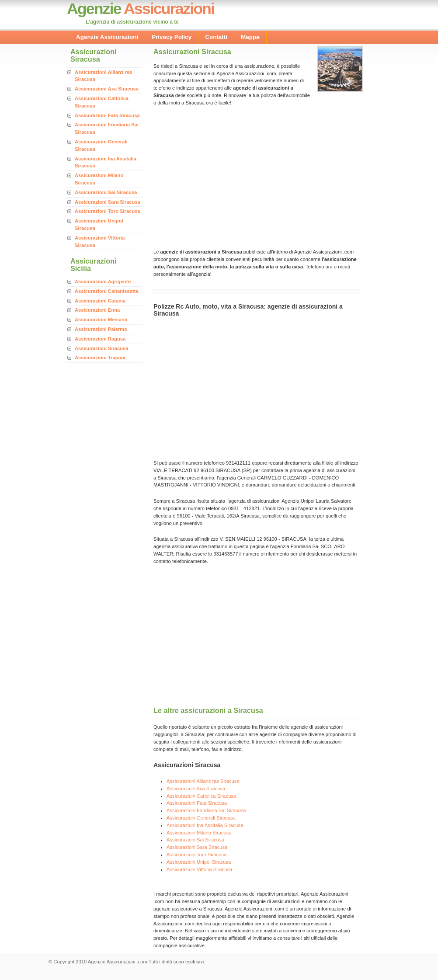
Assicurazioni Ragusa (100, 339)
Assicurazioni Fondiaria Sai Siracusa (206, 810)
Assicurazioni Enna (97, 310)
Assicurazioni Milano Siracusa (199, 833)
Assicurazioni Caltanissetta (107, 291)
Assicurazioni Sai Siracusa (106, 192)
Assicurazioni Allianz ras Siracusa (203, 781)
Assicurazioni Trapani (100, 358)
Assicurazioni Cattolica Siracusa (201, 796)
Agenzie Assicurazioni (107, 37)
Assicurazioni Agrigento (103, 281)
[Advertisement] (227, 177)
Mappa (250, 37)
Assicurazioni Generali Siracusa (201, 818)
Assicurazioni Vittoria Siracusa (199, 869)
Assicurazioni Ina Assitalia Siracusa (205, 825)
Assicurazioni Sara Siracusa (108, 202)
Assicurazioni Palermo (101, 329)
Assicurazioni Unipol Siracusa (199, 862)
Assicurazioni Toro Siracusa (108, 211)
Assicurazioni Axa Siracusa (107, 89)
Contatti (216, 37)
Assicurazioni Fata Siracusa (107, 115)
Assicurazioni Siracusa (102, 348)
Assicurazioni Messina (101, 320)
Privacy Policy (172, 37)
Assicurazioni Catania (100, 301)
